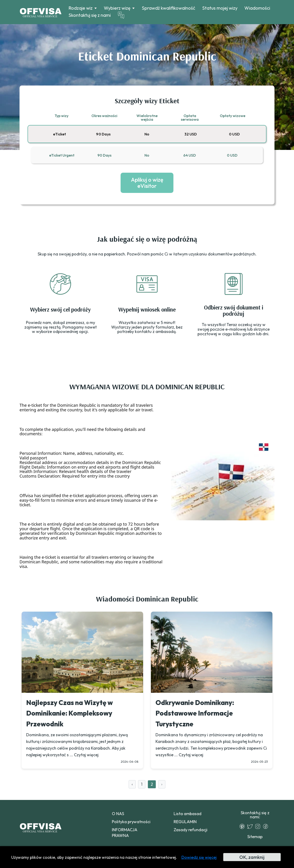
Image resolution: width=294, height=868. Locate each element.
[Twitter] (251, 826)
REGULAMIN (185, 822)
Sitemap (255, 837)
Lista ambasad (188, 814)
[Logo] (41, 12)
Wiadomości (257, 8)
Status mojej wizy (220, 8)
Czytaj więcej (86, 755)
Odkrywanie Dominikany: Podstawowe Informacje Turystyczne (195, 713)
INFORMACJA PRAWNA (124, 833)
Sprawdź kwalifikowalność (168, 8)
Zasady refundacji (191, 830)
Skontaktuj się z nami (90, 15)
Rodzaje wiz (81, 8)
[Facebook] (267, 826)
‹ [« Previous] (132, 784)
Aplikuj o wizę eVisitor (147, 183)
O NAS (118, 814)
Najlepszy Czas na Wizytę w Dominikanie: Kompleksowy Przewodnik (69, 713)
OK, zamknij (252, 857)
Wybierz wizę (117, 8)
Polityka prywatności (131, 822)
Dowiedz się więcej (199, 857)
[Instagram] (259, 826)
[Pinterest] (243, 826)
